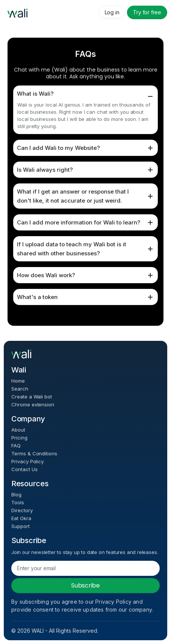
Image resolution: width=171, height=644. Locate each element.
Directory (22, 510)
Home (18, 381)
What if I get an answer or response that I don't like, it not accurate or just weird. (73, 196)
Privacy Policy (27, 462)
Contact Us (24, 469)
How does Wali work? (46, 275)
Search (20, 389)
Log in (112, 12)
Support (21, 526)
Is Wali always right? (45, 170)
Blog (16, 495)
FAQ (16, 446)
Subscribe (85, 585)
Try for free (147, 12)
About (18, 430)
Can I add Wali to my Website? (58, 148)
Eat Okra (21, 518)
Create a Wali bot (32, 397)
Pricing (19, 438)
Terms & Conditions (34, 454)
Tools (18, 503)
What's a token (37, 297)
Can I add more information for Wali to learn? (79, 222)
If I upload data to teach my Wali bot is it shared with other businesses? (72, 249)
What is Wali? (35, 94)
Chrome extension (33, 405)
